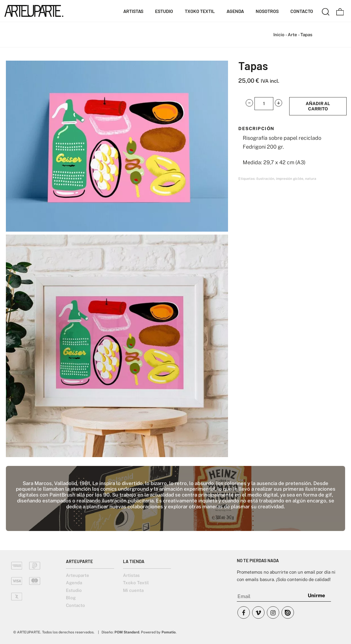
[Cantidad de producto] (264, 104)
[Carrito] (340, 11)
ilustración (265, 179)
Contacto (75, 605)
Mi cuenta (133, 590)
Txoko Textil (136, 583)
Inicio (279, 35)
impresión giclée (290, 179)
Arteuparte (78, 575)
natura (311, 179)
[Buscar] (326, 11)
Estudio (74, 590)
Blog (71, 598)
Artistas (131, 575)
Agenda (74, 583)
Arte (292, 35)
